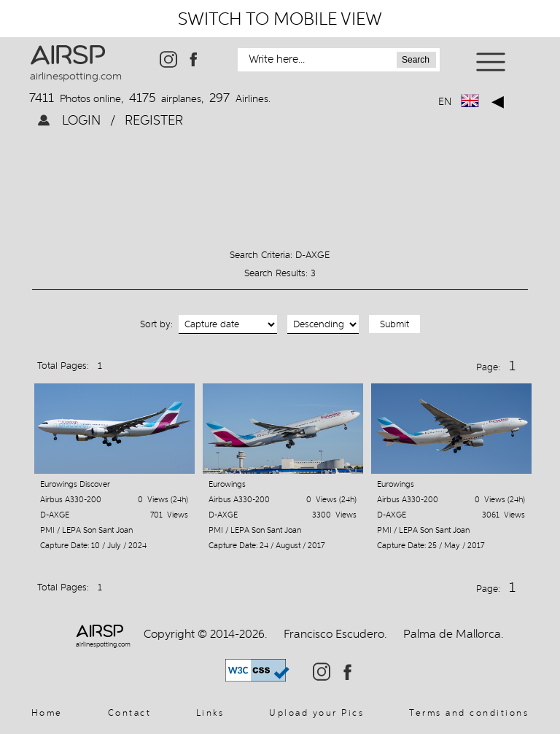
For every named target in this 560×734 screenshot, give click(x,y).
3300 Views (334, 515)
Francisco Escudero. (335, 634)
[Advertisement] (280, 180)
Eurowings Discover (75, 484)
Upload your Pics (316, 713)
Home (47, 713)
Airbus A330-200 (71, 500)
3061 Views (503, 515)
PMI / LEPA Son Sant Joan (86, 530)
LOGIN (83, 120)
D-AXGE (55, 515)
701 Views (169, 515)
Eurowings (227, 484)
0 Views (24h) (163, 500)
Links (210, 713)
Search (416, 60)
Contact (130, 713)
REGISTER (152, 120)
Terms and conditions (469, 713)
